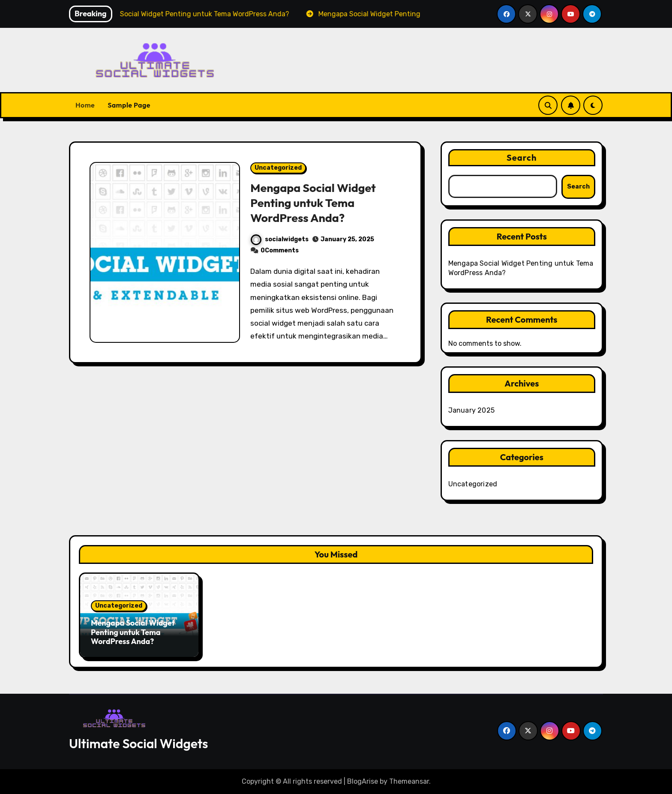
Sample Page (129, 105)
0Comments (280, 250)
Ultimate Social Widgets (138, 743)
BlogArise (363, 781)
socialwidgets (280, 239)
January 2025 (471, 410)
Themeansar (409, 781)
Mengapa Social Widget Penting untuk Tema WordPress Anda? (313, 203)
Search (522, 157)
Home (85, 105)
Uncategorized (278, 168)
